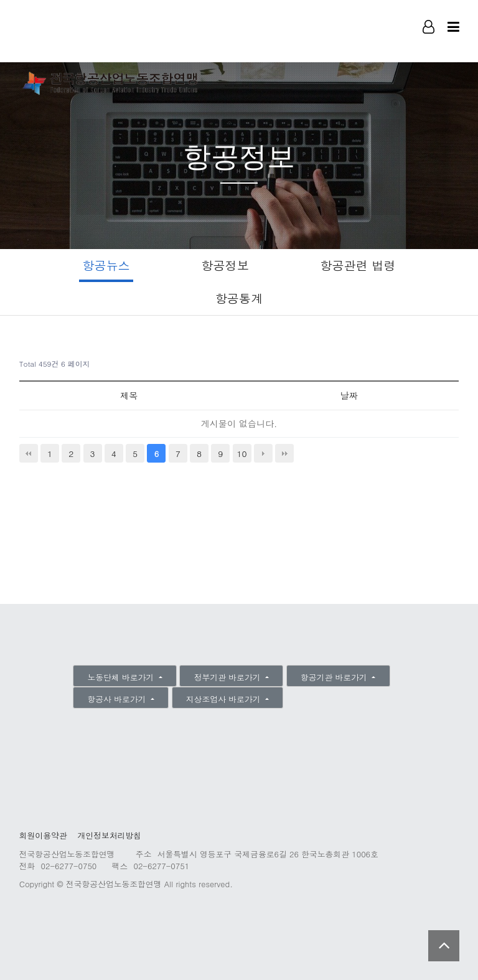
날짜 (349, 395)
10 (241, 453)
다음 (263, 453)
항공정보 (225, 265)
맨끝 (284, 453)
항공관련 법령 (358, 265)
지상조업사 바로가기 (225, 699)
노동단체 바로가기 (122, 677)
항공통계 (239, 298)
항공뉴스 (106, 265)
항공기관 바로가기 (335, 677)
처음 (29, 453)
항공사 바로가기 (118, 699)
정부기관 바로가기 (229, 677)
